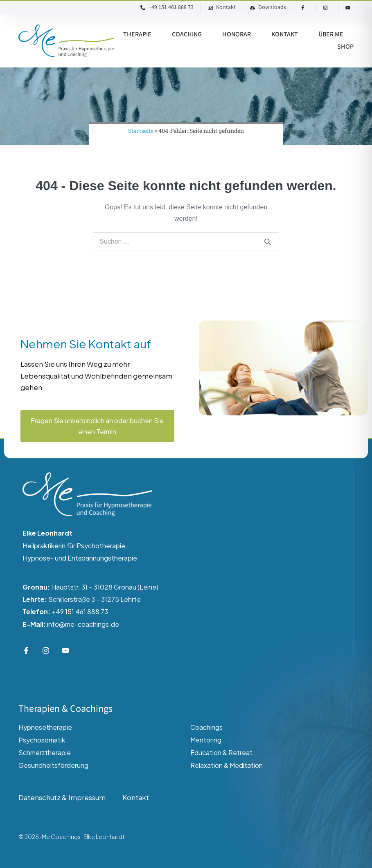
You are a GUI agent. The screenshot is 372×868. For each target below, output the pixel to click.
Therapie (137, 35)
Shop (345, 47)
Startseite (141, 131)
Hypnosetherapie (45, 727)
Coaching (187, 35)
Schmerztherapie (45, 752)
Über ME (331, 35)
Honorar (237, 35)
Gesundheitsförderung (53, 765)
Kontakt (285, 35)
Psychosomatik (42, 740)
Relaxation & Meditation (227, 765)
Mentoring (206, 740)
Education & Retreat (221, 752)
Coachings (206, 727)
